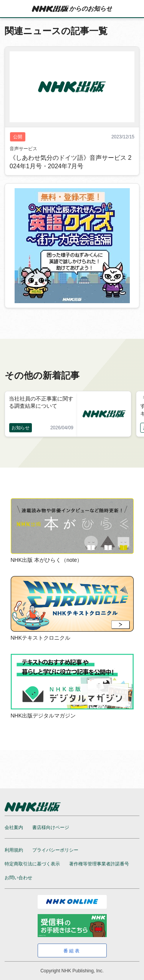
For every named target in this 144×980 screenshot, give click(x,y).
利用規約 (14, 850)
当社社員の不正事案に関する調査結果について (41, 402)
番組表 (72, 951)
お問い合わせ (18, 878)
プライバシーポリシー (55, 850)
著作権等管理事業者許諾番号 (99, 864)
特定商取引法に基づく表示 (32, 864)
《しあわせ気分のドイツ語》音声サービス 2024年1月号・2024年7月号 (70, 162)
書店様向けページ (51, 827)
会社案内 (14, 827)
